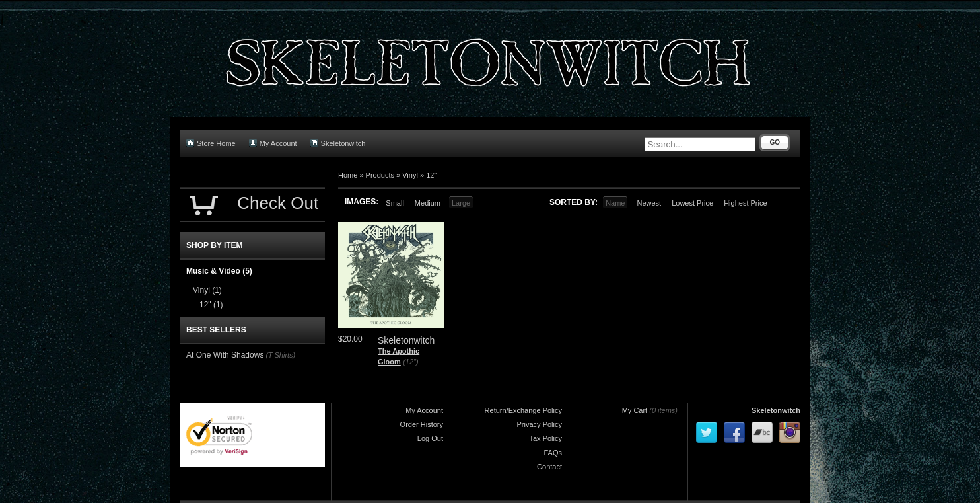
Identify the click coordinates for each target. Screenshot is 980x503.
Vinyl (410, 175)
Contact (549, 467)
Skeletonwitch (338, 143)
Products (380, 175)
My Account (273, 143)
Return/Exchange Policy (523, 410)
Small (395, 203)
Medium (428, 203)
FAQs (553, 453)
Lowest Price (692, 203)
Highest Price (745, 203)
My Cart (635, 410)
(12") (410, 362)
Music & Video (219, 271)
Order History (422, 424)
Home (348, 175)
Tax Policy (545, 438)
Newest (649, 203)
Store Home (211, 143)
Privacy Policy (540, 424)
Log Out (430, 438)
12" (431, 175)
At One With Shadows (225, 355)
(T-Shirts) (280, 355)
